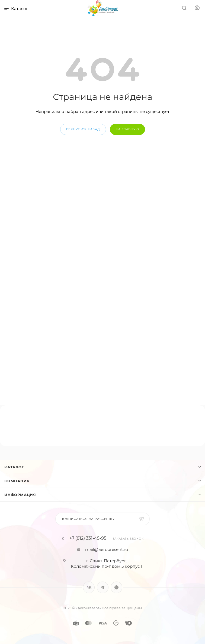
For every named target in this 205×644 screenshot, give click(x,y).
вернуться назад (83, 129)
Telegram (103, 587)
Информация (20, 495)
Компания (17, 481)
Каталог (14, 467)
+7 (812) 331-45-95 (88, 538)
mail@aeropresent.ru (107, 549)
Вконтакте (89, 587)
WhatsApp (116, 587)
